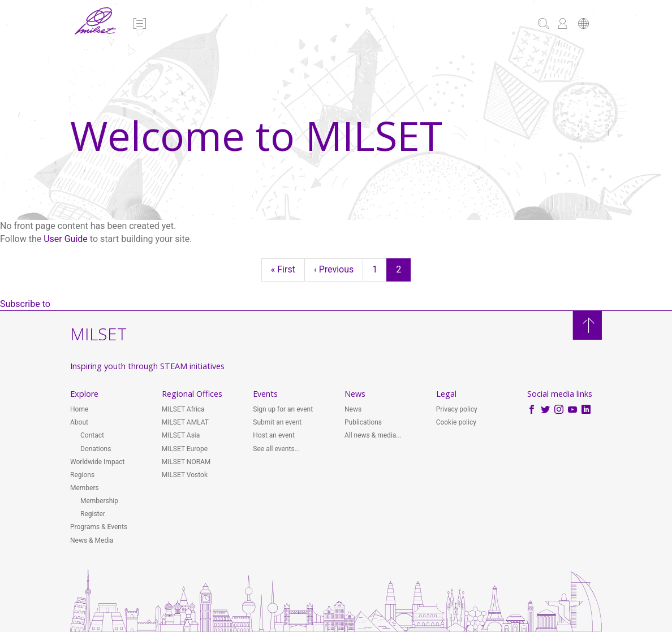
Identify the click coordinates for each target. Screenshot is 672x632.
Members (85, 488)
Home (79, 409)
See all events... (276, 449)
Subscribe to (25, 304)
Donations (96, 449)
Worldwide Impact (97, 462)
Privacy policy (457, 409)
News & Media (92, 540)
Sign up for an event (283, 409)
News (353, 409)
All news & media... (373, 435)
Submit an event (277, 422)
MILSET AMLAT (185, 422)
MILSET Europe (185, 449)
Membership (99, 501)
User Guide (66, 239)
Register (93, 514)
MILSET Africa (183, 409)
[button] (139, 25)
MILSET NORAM (186, 462)
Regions (82, 475)
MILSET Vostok (185, 475)
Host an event (274, 435)
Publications (363, 422)
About (79, 422)
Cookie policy (456, 422)
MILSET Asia (181, 435)
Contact (92, 435)
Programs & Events (99, 527)
